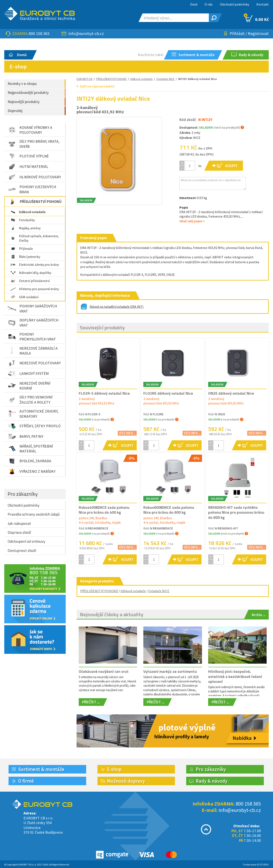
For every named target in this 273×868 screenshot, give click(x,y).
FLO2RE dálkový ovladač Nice (168, 393)
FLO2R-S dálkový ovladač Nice (104, 393)
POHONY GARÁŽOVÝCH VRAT (32, 308)
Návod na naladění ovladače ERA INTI (117, 307)
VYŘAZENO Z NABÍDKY (32, 471)
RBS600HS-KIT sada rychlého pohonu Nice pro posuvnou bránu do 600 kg (236, 512)
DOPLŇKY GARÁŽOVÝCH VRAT (33, 323)
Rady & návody (212, 781)
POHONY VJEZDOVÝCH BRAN (32, 189)
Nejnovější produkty (24, 102)
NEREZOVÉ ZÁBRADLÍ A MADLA (33, 351)
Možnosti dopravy (126, 781)
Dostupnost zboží (22, 550)
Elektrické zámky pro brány (35, 265)
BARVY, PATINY (25, 436)
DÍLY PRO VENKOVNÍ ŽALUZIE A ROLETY (30, 400)
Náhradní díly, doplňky (31, 273)
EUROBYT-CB (84, 79)
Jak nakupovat (19, 523)
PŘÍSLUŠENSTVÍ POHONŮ (35, 202)
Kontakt (263, 4)
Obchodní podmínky (235, 4)
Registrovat (258, 33)
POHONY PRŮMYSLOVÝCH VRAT (32, 337)
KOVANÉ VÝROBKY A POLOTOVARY (30, 130)
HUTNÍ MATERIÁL (28, 167)
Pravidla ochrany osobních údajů (34, 514)
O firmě (26, 781)
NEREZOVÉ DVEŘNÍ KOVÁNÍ (29, 386)
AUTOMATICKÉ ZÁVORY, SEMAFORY (33, 414)
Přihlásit (237, 33)
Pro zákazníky (23, 494)
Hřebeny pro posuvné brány (35, 289)
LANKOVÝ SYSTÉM (28, 374)
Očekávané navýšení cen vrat (104, 671)
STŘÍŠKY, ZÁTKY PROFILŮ (34, 426)
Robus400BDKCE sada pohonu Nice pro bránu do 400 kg (104, 510)
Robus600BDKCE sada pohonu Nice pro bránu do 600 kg (169, 510)
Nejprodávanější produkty (28, 92)
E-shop (114, 769)
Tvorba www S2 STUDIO (256, 864)
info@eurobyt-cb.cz (86, 33)
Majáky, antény (25, 228)
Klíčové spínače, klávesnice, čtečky (35, 238)
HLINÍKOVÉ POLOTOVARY (34, 177)
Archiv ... (259, 615)
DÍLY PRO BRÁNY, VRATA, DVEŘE (33, 144)
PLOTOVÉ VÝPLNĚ (28, 156)
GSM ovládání (24, 297)
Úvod (194, 4)
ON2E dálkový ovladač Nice (231, 393)
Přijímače (22, 249)
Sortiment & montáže (41, 769)
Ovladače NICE (159, 591)
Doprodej (15, 111)
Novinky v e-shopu (22, 84)
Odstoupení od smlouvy (26, 541)
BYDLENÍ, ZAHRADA (29, 461)
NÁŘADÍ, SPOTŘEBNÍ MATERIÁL (30, 449)
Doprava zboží (19, 532)
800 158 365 (39, 33)
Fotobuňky (23, 220)
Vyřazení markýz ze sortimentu (170, 671)
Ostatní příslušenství (30, 281)
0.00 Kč (257, 19)
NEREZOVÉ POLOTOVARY (34, 363)
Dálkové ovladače (28, 212)
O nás (209, 4)
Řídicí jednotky (25, 257)
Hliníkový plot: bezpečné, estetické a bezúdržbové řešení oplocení (235, 676)
